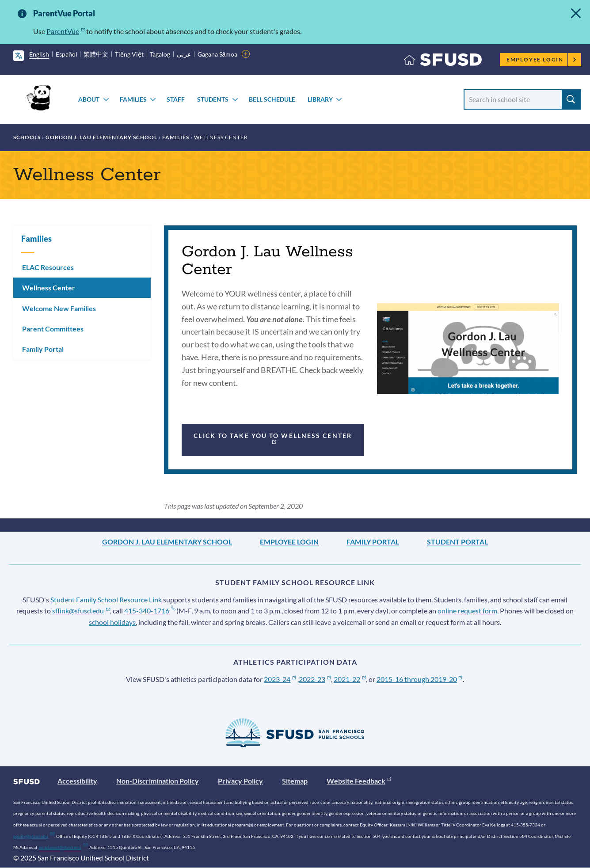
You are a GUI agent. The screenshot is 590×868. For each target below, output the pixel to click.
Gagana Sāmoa (218, 54)
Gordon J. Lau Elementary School (101, 137)
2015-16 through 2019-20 (420, 679)
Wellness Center (49, 287)
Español (67, 54)
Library (320, 99)
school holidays (112, 622)
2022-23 (315, 679)
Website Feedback (359, 781)
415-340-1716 (150, 611)
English (39, 54)
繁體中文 (96, 54)
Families (133, 99)
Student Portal (457, 542)
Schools (27, 137)
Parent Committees (53, 329)
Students (213, 99)
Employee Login (542, 59)
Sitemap (295, 781)
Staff (176, 99)
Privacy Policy (240, 781)
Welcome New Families (59, 308)
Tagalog (160, 54)
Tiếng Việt (129, 54)
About (89, 99)
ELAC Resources (48, 267)
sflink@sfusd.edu (81, 611)
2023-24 (280, 679)
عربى (184, 54)
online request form (467, 611)
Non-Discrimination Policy (158, 781)
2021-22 (350, 679)
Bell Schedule (272, 99)
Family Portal (43, 349)
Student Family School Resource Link (106, 600)
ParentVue (66, 31)
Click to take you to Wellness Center (273, 438)
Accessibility (77, 781)
